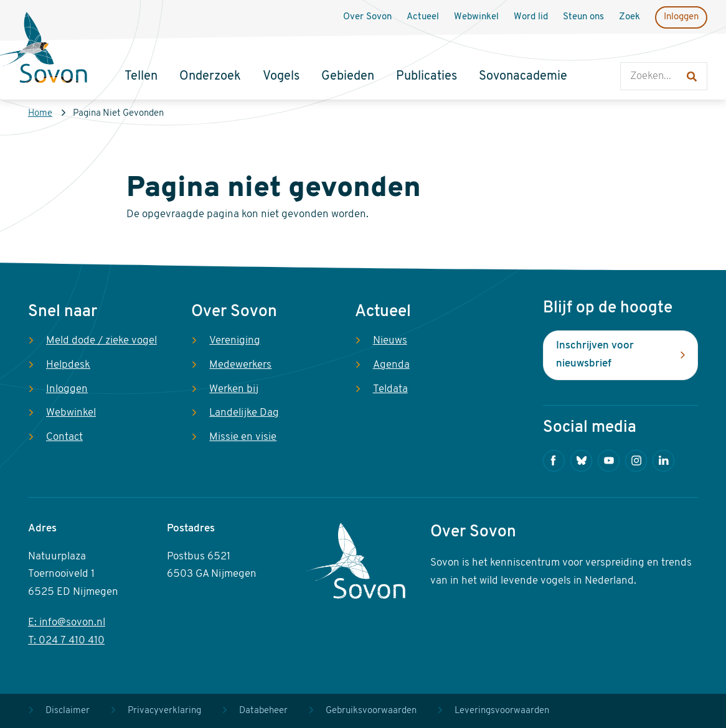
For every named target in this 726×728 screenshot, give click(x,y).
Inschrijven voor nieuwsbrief (595, 355)
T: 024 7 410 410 (66, 641)
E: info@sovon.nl (67, 623)
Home (40, 114)
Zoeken (633, 50)
